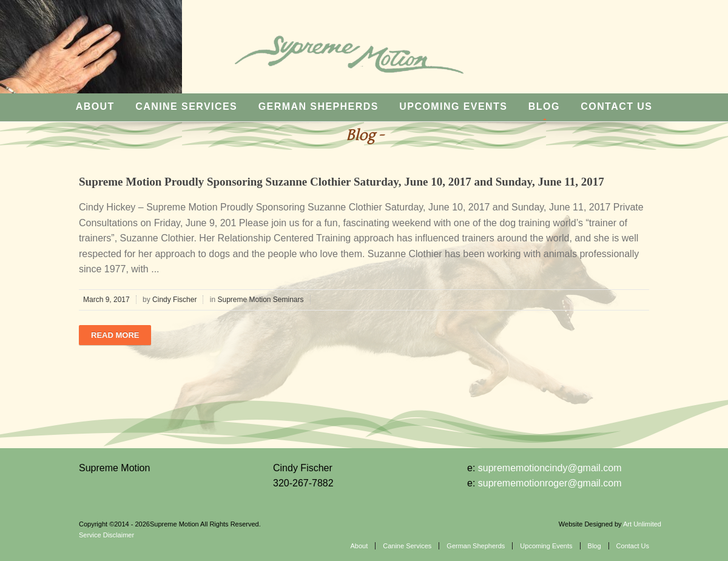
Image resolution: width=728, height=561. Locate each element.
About (95, 106)
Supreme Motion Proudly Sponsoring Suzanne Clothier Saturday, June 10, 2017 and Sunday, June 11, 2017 (342, 182)
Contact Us (616, 106)
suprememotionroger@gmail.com (550, 483)
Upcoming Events (453, 106)
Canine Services (186, 106)
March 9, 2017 (106, 300)
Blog (544, 106)
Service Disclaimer (106, 535)
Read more (115, 335)
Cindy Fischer (174, 300)
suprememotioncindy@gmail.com (550, 468)
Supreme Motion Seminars (260, 300)
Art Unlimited (642, 524)
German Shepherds (318, 106)
